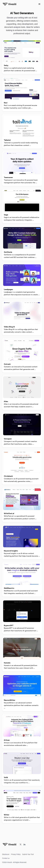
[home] (10, 4)
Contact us (6, 858)
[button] (39, 4)
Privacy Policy (16, 854)
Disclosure (6, 854)
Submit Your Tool (28, 854)
